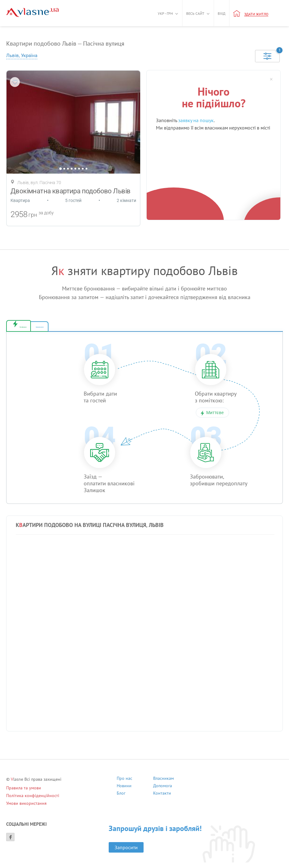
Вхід (222, 13)
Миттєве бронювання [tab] (48, 329)
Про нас (124, 785)
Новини (124, 792)
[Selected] (267, 56)
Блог (121, 799)
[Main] (32, 12)
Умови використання (26, 809)
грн (33, 215)
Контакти (162, 799)
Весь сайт (195, 13)
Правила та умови (24, 793)
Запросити (126, 853)
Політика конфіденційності (33, 801)
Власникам (163, 785)
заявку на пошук (196, 120)
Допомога (163, 792)
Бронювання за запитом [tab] (116, 329)
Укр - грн (165, 13)
